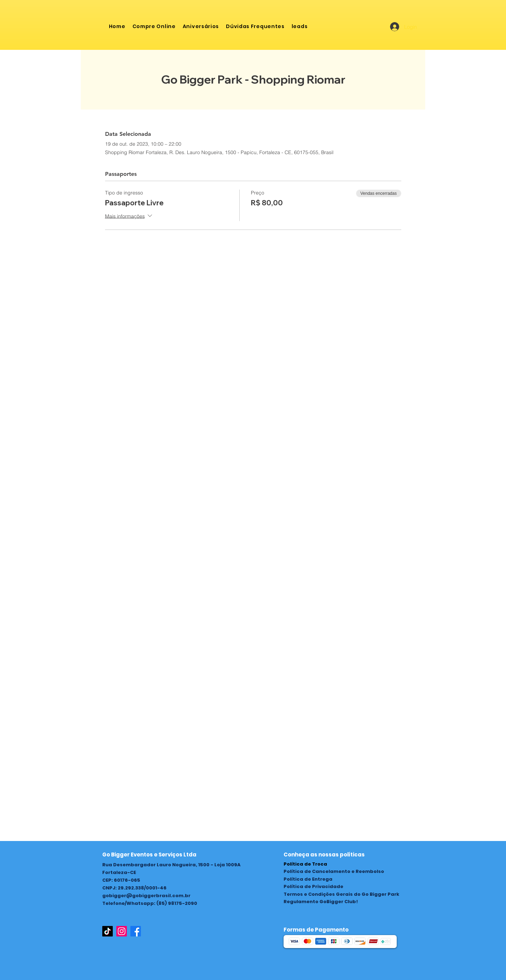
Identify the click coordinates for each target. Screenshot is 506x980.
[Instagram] (122, 931)
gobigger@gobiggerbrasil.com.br (146, 896)
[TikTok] (108, 931)
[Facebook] (136, 931)
